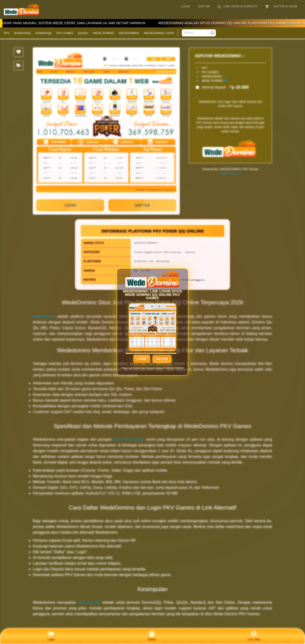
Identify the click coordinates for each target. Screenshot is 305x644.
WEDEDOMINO (129, 33)
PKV (7, 33)
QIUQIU (83, 33)
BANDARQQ (23, 33)
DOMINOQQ (44, 33)
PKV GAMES (65, 33)
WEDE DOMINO (104, 33)
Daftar (162, 359)
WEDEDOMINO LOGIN (159, 33)
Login (142, 359)
